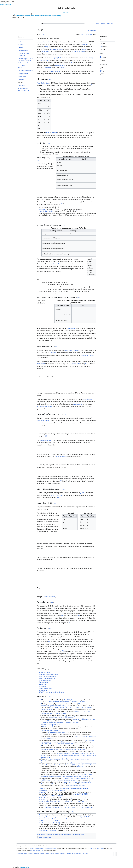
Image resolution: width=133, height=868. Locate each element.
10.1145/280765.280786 (50, 750)
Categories (41, 835)
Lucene (69, 819)
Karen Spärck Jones (44, 83)
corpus (47, 47)
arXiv (43, 744)
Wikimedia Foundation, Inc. (37, 850)
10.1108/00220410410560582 (52, 731)
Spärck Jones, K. (47, 710)
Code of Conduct (55, 853)
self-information (87, 399)
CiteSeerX (77, 711)
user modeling (44, 60)
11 (54, 608)
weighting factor (57, 58)
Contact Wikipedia (45, 853)
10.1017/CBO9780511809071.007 (53, 723)
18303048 (89, 807)
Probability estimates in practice (57, 732)
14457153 (48, 757)
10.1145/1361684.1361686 (57, 807)
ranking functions (56, 71)
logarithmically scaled (46, 211)
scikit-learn (57, 821)
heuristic (54, 353)
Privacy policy (20, 853)
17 (63, 651)
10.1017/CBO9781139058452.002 (59, 702)
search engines (60, 65)
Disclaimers (36, 853)
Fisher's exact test (56, 495)
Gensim (42, 815)
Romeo (48, 133)
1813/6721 (71, 802)
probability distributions (44, 406)
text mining (89, 58)
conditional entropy (46, 440)
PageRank (43, 686)
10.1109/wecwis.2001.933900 (52, 776)
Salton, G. (43, 792)
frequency (71, 328)
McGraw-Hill (43, 790)
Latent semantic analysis (47, 678)
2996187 (63, 713)
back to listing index (6, 5)
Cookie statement (76, 853)
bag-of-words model (56, 49)
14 (69, 622)
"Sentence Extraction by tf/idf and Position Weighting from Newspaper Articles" (66, 760)
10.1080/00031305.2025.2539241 (66, 744)
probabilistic (76, 364)
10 (58, 497)
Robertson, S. (49, 727)
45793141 (51, 738)
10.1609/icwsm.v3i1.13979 (77, 786)
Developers (63, 853)
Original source (17, 14)
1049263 (85, 776)
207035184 (90, 708)
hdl (40, 796)
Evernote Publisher (25, 867)
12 (62, 615)
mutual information (61, 457)
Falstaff (55, 133)
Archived (62, 817)
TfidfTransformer (45, 821)
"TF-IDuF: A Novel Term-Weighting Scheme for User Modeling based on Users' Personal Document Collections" (67, 779)
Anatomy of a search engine (48, 817)
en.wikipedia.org (56, 16)
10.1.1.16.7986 (88, 774)
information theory (43, 421)
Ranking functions (78, 835)
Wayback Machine (85, 817)
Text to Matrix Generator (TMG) (50, 823)
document (85, 44)
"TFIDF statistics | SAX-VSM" (51, 725)
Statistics (69, 853)
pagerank (25, 16)
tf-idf (50, 16)
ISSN (72, 708)
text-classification (40, 16)
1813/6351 (45, 796)
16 (49, 641)
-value (83, 493)
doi (48, 702)
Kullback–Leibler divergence (48, 674)
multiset (84, 49)
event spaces (78, 404)
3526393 (82, 750)
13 (79, 615)
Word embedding (45, 672)
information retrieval (45, 42)
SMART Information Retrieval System (51, 692)
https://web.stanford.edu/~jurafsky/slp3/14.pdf (61, 717)
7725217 (84, 802)
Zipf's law (40, 364)
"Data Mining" (68, 700)
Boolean (42, 209)
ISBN (73, 702)
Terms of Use (91, 849)
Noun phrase (44, 682)
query (62, 67)
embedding (31, 16)
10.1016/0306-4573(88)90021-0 (52, 802)
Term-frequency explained (48, 830)
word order (45, 52)
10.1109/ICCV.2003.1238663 (70, 755)
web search (66, 12)
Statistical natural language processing (58, 835)
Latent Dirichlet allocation (48, 676)
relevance (48, 67)
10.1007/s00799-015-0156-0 (60, 708)
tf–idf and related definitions (48, 819)
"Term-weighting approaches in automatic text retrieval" (64, 799)
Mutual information (45, 680)
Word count (43, 690)
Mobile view (85, 853)
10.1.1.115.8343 (85, 711)
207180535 (59, 796)
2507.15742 (48, 744)
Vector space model (46, 688)
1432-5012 (77, 708)
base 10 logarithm (50, 597)
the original (79, 767)
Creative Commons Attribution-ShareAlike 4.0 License (43, 849)
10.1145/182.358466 (82, 794)
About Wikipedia (28, 853)
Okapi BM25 (43, 684)
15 (72, 634)
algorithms (19, 16)
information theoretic (88, 355)
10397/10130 (75, 807)
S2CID (84, 708)
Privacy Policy (100, 849)
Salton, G (42, 788)
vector (47, 16)
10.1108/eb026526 (49, 713)
